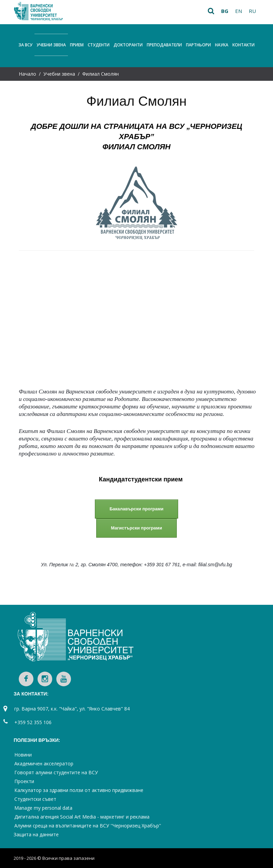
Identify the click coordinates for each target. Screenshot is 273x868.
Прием (77, 45)
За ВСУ (25, 45)
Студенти (99, 45)
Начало (27, 74)
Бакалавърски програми (136, 509)
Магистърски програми (136, 528)
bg (225, 11)
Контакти (243, 45)
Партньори (198, 45)
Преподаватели (164, 45)
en (239, 11)
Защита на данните (36, 834)
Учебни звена (51, 45)
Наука (222, 45)
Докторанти (128, 45)
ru (252, 11)
